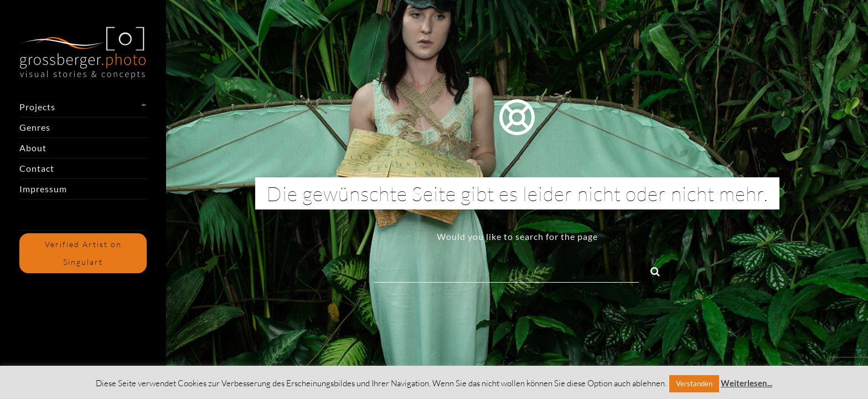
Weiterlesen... (746, 383)
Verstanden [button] (694, 383)
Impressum (43, 189)
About (33, 148)
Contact (37, 168)
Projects (37, 107)
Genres (35, 127)
